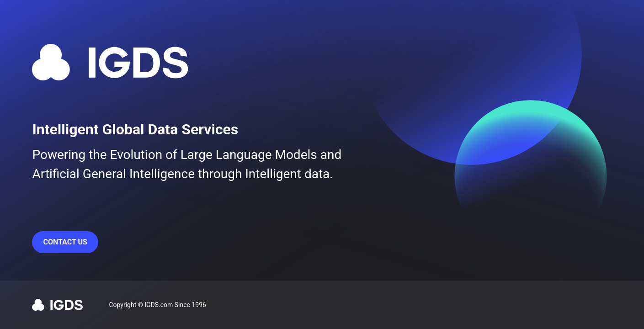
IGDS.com (159, 305)
